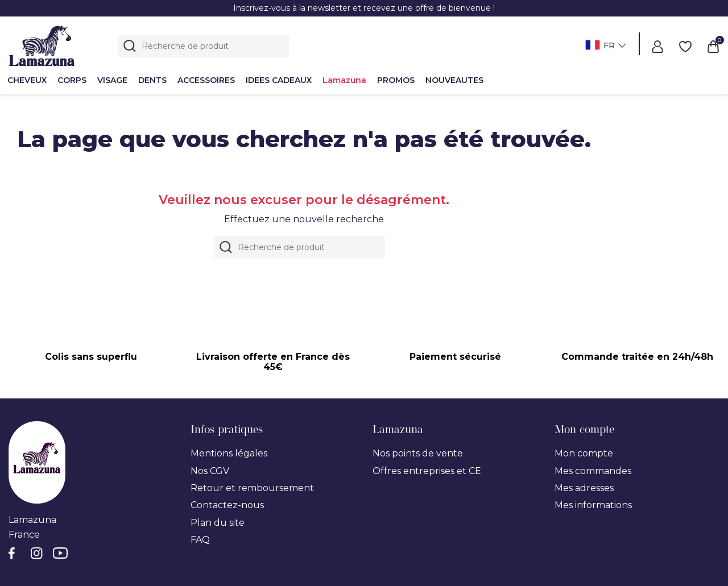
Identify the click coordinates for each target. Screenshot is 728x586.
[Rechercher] (204, 46)
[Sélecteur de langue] (604, 46)
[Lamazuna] (42, 44)
